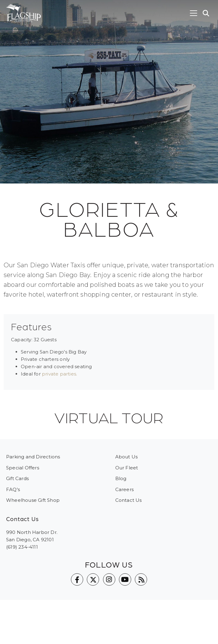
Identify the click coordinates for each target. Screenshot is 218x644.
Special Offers (23, 468)
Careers (124, 489)
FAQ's (13, 489)
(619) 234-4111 (22, 547)
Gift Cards (17, 478)
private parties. (59, 374)
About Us (127, 457)
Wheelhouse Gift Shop (33, 500)
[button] (206, 13)
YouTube (125, 579)
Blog (121, 478)
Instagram (109, 579)
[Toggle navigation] (194, 13)
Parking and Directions (33, 457)
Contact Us (129, 500)
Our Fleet (127, 468)
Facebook (77, 579)
